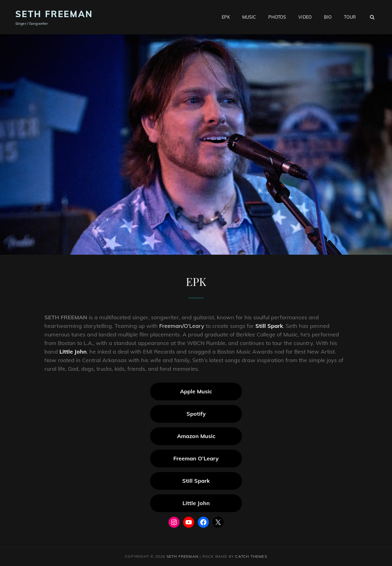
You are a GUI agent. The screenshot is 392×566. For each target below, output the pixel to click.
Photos (277, 17)
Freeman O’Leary (196, 458)
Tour (350, 17)
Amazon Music (196, 436)
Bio (328, 17)
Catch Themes (251, 556)
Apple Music (196, 391)
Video (305, 17)
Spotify (196, 414)
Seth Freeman (54, 14)
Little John (73, 352)
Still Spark (269, 326)
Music (249, 17)
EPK (226, 17)
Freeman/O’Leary (182, 326)
